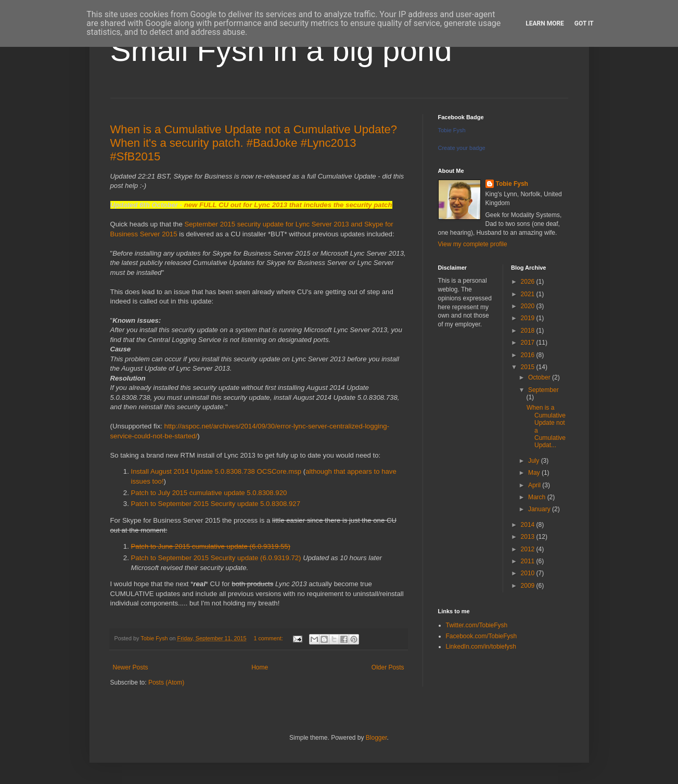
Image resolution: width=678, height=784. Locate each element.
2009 (529, 586)
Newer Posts (131, 667)
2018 (529, 331)
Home (260, 667)
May (535, 473)
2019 (529, 318)
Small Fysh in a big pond (281, 50)
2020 (529, 306)
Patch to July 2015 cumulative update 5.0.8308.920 (209, 493)
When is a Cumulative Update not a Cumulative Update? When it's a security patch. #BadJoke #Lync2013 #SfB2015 (254, 143)
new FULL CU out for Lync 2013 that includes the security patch (288, 205)
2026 (529, 282)
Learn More (545, 23)
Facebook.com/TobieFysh (482, 636)
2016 (529, 355)
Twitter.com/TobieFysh (477, 625)
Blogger (376, 738)
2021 (529, 294)
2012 (529, 549)
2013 (529, 537)
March (538, 497)
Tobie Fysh (452, 130)
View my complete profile (473, 244)
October (540, 377)
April (535, 485)
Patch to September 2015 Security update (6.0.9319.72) (216, 558)
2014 (529, 525)
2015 (529, 367)
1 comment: (269, 638)
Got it (584, 23)
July (535, 461)
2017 (529, 343)
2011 (529, 561)
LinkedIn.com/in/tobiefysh (481, 647)
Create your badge (462, 148)
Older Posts (388, 667)
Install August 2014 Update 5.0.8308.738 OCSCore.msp (216, 471)
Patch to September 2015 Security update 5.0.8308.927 (216, 504)
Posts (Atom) (166, 682)
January (540, 509)
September (543, 390)
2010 (529, 573)
